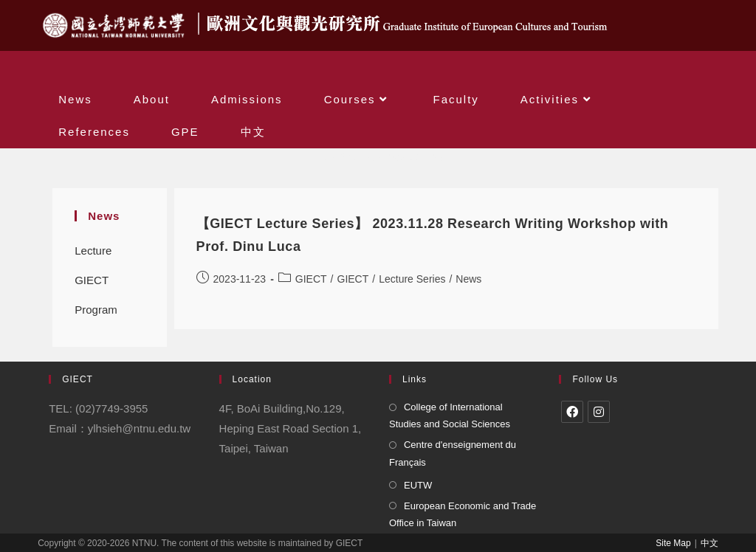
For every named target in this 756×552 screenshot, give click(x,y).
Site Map (673, 543)
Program (96, 310)
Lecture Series (93, 255)
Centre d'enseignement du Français (453, 453)
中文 (709, 543)
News (468, 279)
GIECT (92, 280)
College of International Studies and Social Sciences (450, 415)
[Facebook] (572, 412)
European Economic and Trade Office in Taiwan (463, 514)
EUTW (418, 485)
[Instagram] (599, 412)
